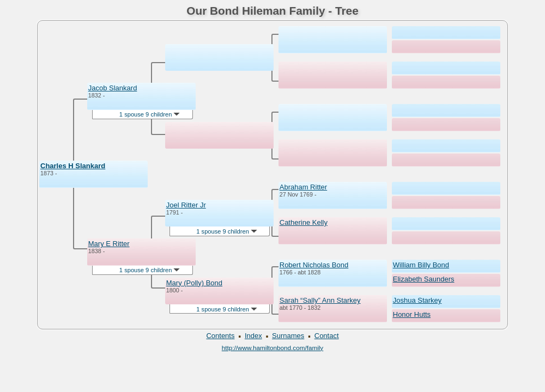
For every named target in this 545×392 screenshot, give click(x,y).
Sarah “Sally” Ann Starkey (320, 300)
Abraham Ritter (303, 187)
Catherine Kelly (304, 222)
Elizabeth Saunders (424, 279)
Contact (327, 336)
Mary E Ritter (109, 244)
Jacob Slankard (113, 88)
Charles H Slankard (73, 166)
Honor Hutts (412, 314)
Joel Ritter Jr (186, 205)
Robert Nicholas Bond (314, 265)
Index (253, 336)
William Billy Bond (421, 265)
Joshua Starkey (417, 300)
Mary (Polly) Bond (194, 283)
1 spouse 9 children (150, 114)
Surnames (288, 336)
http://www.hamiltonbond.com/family (272, 348)
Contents (220, 336)
